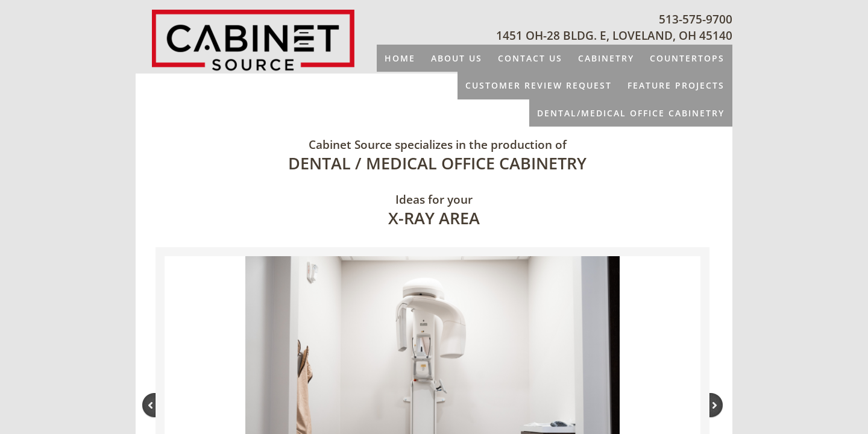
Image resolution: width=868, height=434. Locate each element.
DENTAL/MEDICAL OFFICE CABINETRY (631, 113)
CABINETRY (606, 58)
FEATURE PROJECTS (676, 85)
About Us (457, 58)
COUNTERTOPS (687, 58)
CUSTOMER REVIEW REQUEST (539, 85)
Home (400, 58)
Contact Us (530, 58)
